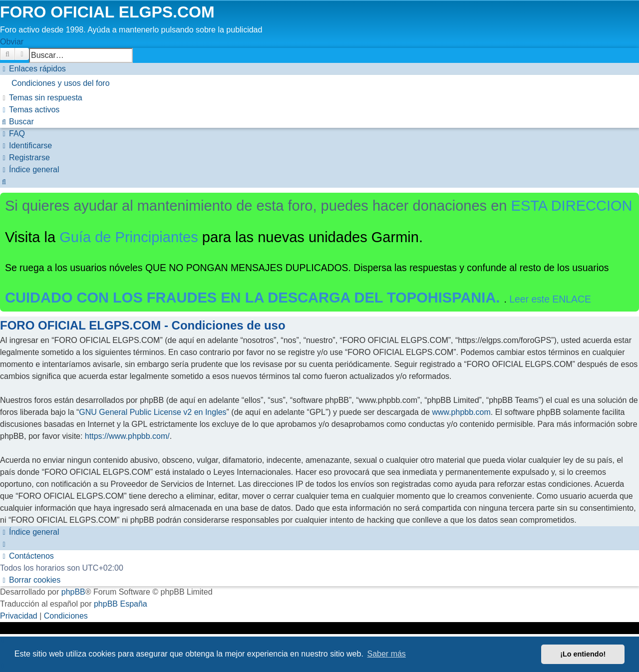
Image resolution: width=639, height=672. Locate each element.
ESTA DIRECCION (572, 206)
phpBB (73, 592)
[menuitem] (319, 83)
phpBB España (121, 604)
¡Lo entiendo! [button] (583, 654)
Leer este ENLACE (550, 299)
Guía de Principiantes (129, 237)
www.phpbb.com (461, 412)
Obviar (12, 42)
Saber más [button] (387, 654)
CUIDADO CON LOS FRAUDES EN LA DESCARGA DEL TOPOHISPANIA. (255, 298)
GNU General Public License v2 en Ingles (153, 412)
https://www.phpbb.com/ (127, 436)
